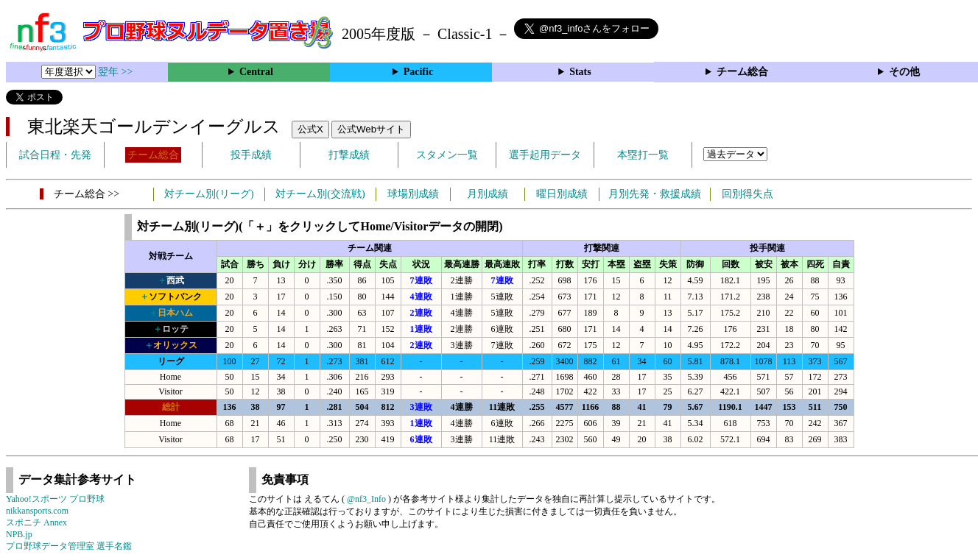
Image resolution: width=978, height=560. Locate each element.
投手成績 (251, 155)
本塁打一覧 (643, 155)
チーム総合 (742, 72)
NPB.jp (19, 534)
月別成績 (488, 194)
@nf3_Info (366, 499)
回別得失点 (747, 194)
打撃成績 (349, 155)
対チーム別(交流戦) (320, 194)
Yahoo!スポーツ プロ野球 (55, 499)
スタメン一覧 (447, 155)
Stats (580, 72)
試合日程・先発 (55, 155)
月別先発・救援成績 (655, 194)
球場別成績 (413, 194)
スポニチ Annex (36, 522)
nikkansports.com (37, 511)
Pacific (418, 72)
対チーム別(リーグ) (209, 194)
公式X (310, 129)
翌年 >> (115, 72)
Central (256, 72)
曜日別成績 (562, 194)
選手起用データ (545, 155)
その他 (904, 72)
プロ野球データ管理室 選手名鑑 (69, 546)
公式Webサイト (371, 129)
